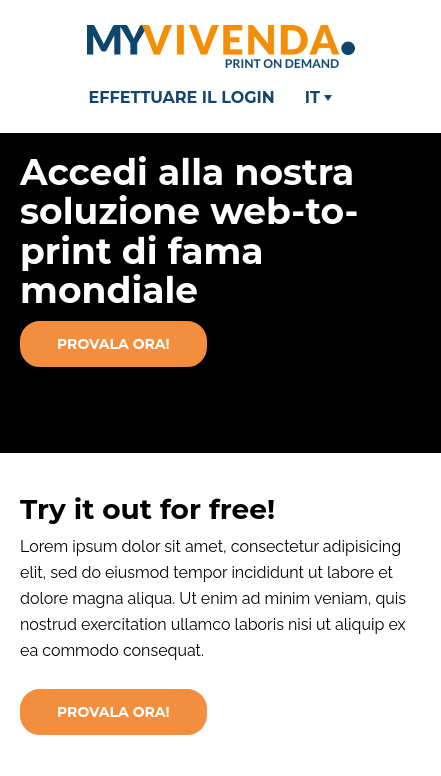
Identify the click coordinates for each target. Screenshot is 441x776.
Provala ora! (113, 344)
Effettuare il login (182, 97)
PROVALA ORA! (113, 712)
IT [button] (319, 97)
